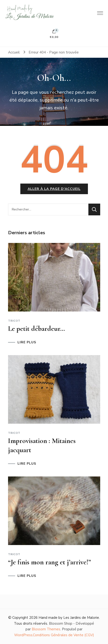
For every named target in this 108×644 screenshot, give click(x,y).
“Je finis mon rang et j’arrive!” (50, 562)
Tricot (14, 321)
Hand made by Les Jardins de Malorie (69, 618)
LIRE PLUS (27, 342)
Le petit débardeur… (37, 329)
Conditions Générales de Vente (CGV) (63, 635)
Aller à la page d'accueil (54, 189)
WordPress (23, 635)
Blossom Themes (46, 629)
